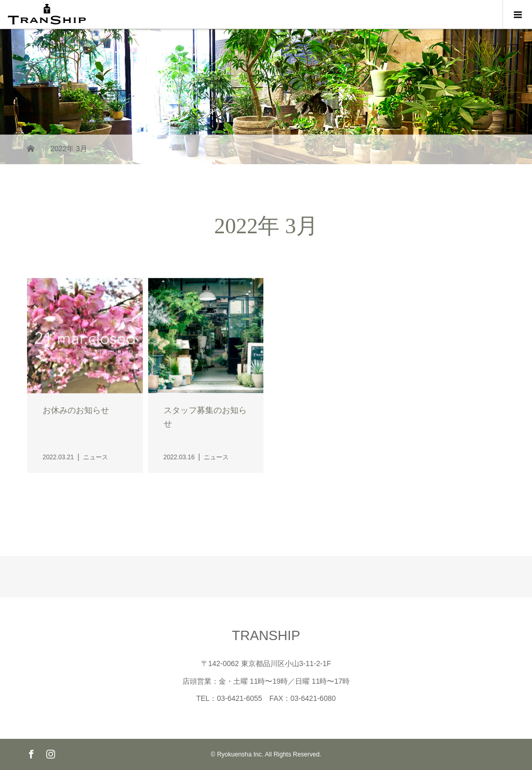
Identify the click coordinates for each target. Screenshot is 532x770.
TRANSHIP (266, 635)
